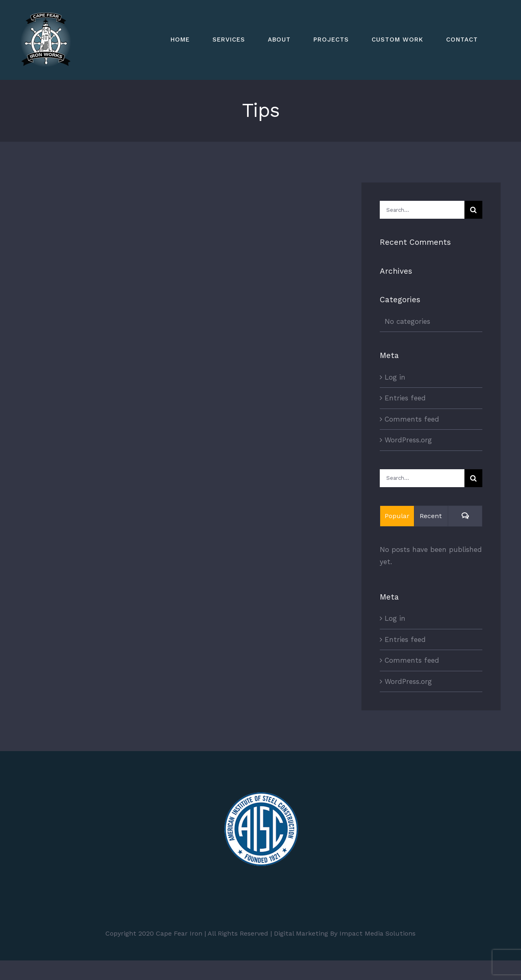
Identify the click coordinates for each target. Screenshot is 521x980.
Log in (395, 377)
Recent (431, 516)
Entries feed (405, 398)
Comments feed (412, 419)
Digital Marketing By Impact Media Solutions (345, 933)
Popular (397, 516)
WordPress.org (408, 440)
